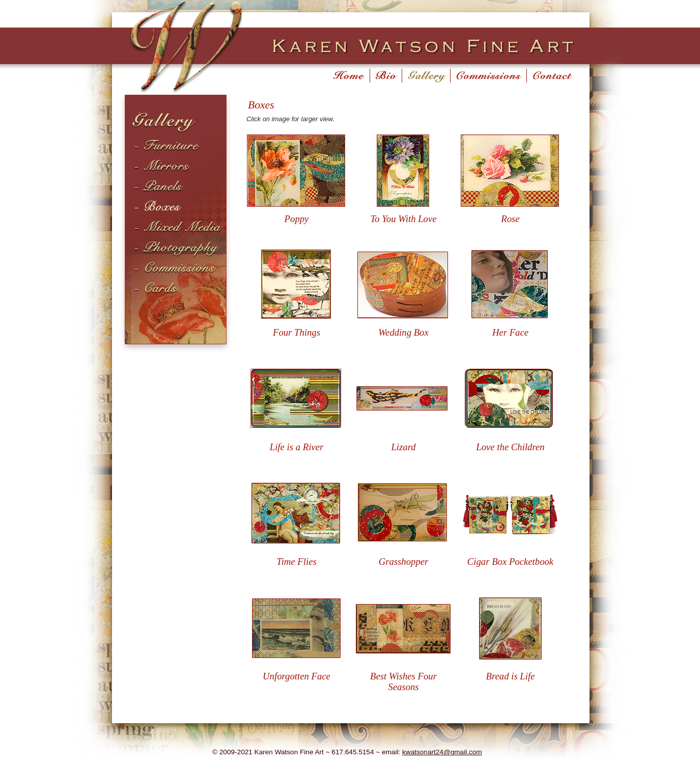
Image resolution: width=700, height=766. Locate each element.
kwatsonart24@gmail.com (442, 752)
